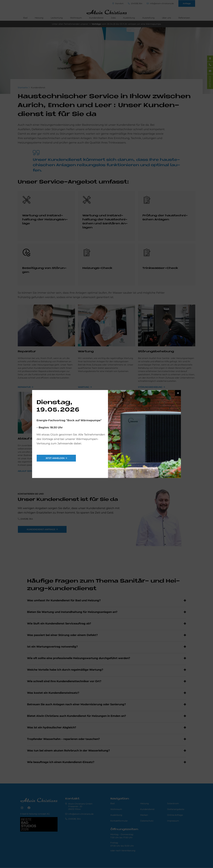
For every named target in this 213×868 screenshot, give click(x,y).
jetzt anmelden (55, 458)
